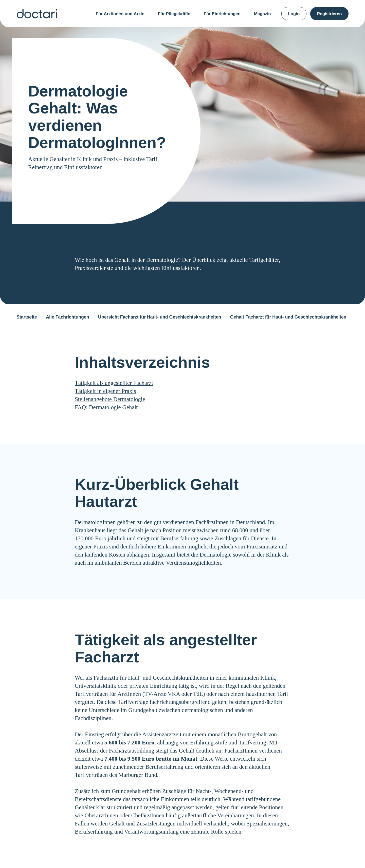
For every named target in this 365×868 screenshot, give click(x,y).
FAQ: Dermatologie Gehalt (106, 407)
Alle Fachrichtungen (67, 317)
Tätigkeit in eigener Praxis (105, 391)
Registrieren (329, 14)
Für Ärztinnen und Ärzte (120, 14)
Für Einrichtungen (222, 14)
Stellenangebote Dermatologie (110, 399)
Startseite (27, 317)
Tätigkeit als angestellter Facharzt (114, 383)
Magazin (262, 14)
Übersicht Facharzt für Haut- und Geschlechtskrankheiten (160, 317)
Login (294, 14)
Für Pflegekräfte (174, 14)
